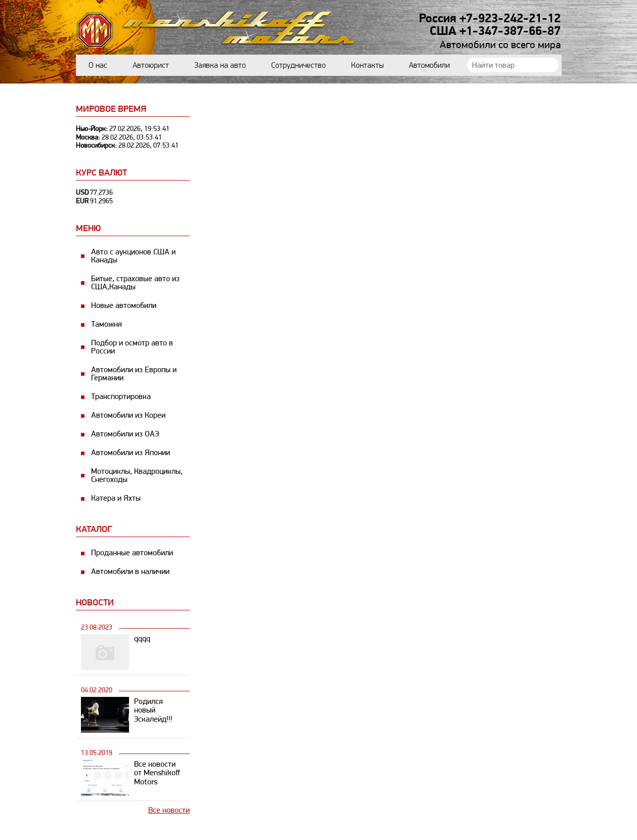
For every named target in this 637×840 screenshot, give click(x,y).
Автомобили (429, 65)
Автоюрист (151, 65)
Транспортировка (121, 396)
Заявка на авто (220, 65)
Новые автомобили (124, 305)
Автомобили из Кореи (128, 415)
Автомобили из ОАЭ (125, 434)
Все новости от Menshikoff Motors (157, 773)
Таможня (107, 324)
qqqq (142, 638)
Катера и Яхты (116, 498)
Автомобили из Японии (131, 452)
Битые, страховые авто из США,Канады (135, 282)
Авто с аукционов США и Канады (133, 256)
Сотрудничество (299, 65)
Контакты (367, 65)
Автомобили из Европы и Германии (134, 373)
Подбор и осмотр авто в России (132, 347)
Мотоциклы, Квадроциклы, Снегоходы (137, 475)
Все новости (169, 810)
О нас (98, 65)
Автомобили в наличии (130, 571)
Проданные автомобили (132, 552)
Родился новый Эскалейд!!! (153, 710)
